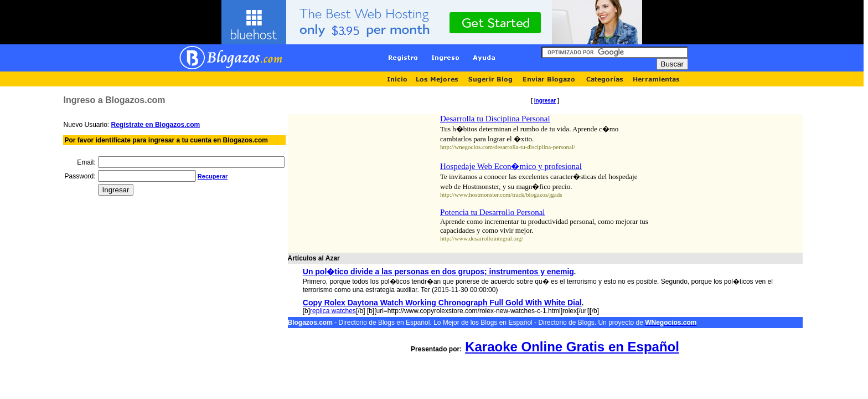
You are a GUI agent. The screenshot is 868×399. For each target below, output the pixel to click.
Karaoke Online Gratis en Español (572, 347)
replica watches (333, 311)
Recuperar (213, 176)
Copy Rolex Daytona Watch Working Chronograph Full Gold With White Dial (442, 303)
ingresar (545, 101)
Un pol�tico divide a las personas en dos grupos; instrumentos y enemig (438, 272)
